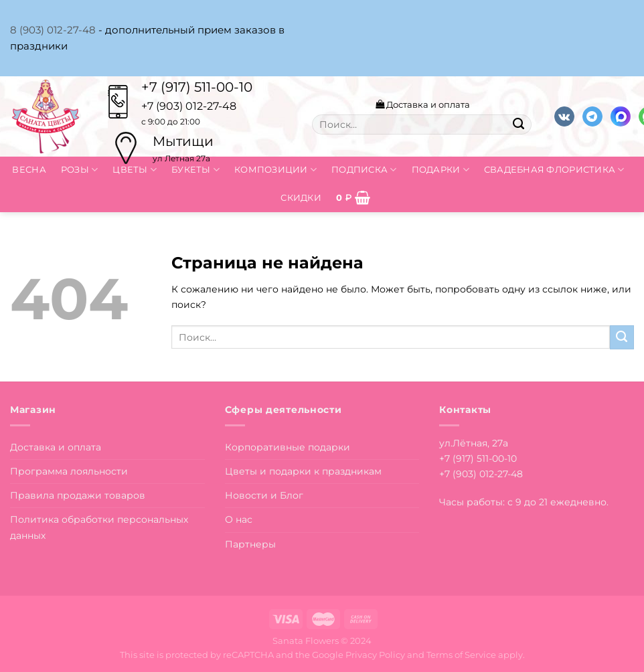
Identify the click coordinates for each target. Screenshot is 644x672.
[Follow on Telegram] (592, 117)
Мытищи (183, 141)
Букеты (195, 170)
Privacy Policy (375, 655)
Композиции (275, 170)
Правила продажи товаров (78, 495)
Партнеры (250, 544)
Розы (80, 170)
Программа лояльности (69, 471)
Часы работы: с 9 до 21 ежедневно (523, 502)
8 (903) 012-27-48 (53, 30)
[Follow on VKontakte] (564, 117)
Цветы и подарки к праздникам (303, 471)
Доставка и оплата (423, 104)
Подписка (364, 170)
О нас (239, 519)
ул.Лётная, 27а (474, 443)
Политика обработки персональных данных (99, 527)
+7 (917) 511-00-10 (197, 87)
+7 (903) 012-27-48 (481, 474)
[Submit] (518, 124)
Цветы (135, 170)
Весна (29, 169)
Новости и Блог (264, 495)
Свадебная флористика (554, 170)
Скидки (301, 197)
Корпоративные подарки (288, 447)
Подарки (440, 170)
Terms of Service (461, 655)
